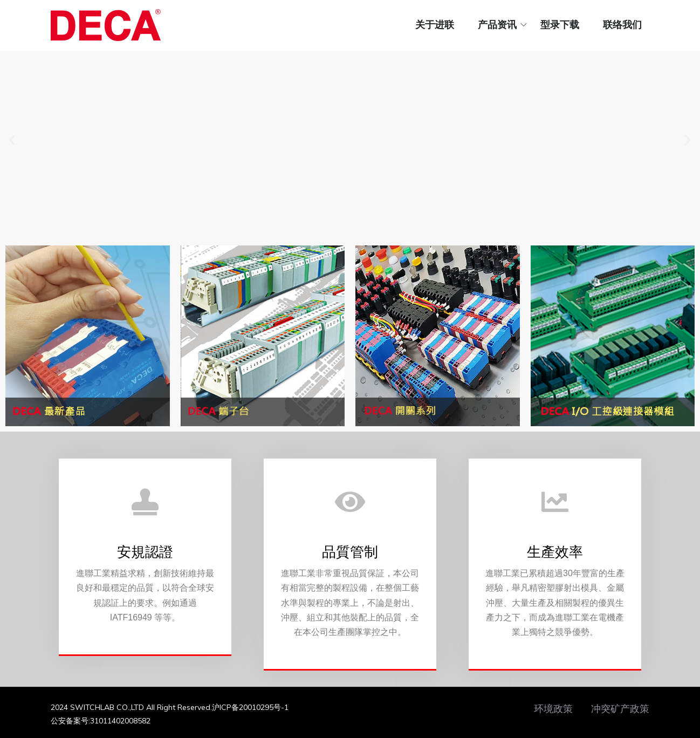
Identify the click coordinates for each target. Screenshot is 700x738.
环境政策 (553, 709)
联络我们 (622, 25)
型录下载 (560, 25)
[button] (12, 140)
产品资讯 (497, 25)
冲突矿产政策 (620, 709)
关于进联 (435, 25)
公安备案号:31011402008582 (101, 721)
